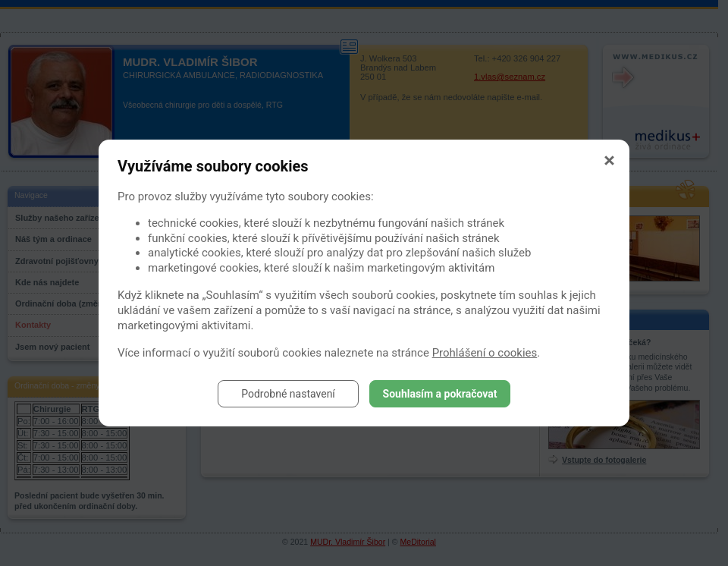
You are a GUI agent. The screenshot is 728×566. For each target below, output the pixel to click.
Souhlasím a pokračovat (440, 394)
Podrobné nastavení (288, 394)
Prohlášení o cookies (485, 353)
